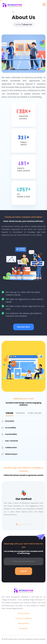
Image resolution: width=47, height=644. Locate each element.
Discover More (23, 327)
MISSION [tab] (20, 413)
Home (18, 24)
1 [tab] (17, 524)
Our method (23, 499)
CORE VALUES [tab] (34, 413)
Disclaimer (23, 628)
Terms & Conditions (24, 618)
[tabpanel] (23, 438)
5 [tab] (28, 524)
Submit (24, 571)
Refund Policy (23, 623)
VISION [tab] (9, 413)
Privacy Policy (24, 613)
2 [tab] (19, 524)
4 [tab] (25, 524)
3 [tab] (22, 524)
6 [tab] (30, 524)
